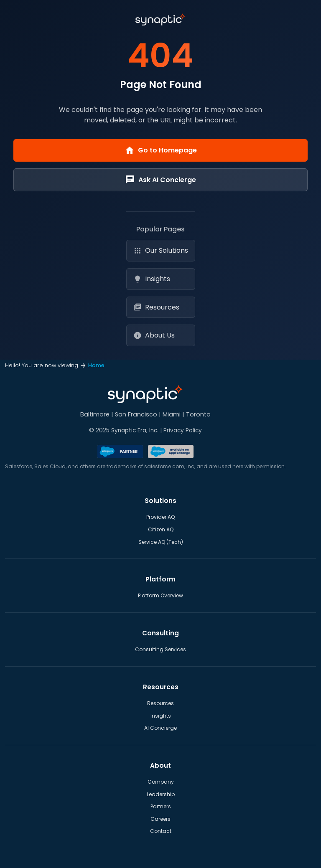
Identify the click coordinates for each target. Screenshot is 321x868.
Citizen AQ (161, 529)
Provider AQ (160, 517)
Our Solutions (161, 250)
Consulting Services (160, 649)
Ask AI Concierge (160, 180)
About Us (154, 335)
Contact (161, 831)
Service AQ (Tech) (161, 542)
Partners (161, 806)
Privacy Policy (183, 430)
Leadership (161, 794)
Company (161, 782)
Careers (160, 819)
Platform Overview (160, 595)
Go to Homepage (161, 150)
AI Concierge (160, 728)
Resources (156, 307)
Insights (152, 279)
